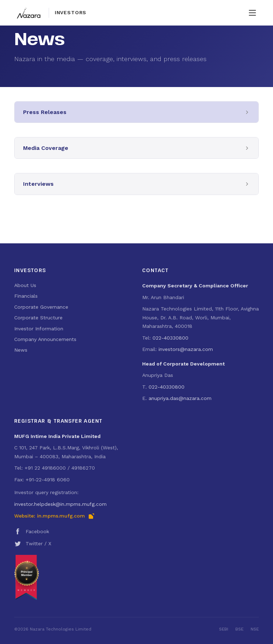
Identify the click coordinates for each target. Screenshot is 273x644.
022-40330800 (170, 338)
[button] (136, 112)
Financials (26, 296)
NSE (255, 629)
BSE (239, 629)
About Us (25, 285)
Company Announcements (45, 339)
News (21, 350)
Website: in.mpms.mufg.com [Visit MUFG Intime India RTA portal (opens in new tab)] (55, 516)
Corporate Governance (41, 307)
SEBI (224, 629)
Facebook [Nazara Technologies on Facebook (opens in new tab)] (32, 531)
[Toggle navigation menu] (252, 13)
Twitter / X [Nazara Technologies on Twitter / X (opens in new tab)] (33, 544)
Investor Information (39, 329)
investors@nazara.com (186, 349)
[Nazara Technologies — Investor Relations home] (50, 13)
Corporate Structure (38, 318)
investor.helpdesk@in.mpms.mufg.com (60, 504)
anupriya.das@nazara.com (180, 398)
